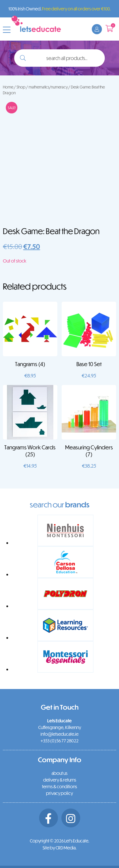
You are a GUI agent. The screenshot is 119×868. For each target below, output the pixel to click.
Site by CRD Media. (59, 848)
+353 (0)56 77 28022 (59, 741)
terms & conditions (59, 786)
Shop (21, 87)
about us (59, 773)
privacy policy (59, 793)
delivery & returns (60, 780)
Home (8, 87)
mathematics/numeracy (48, 87)
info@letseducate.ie (59, 734)
